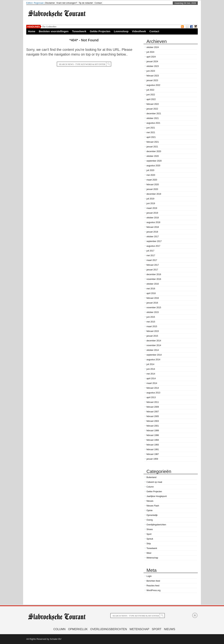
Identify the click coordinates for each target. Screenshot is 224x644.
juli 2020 (150, 170)
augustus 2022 (153, 85)
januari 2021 (152, 147)
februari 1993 (153, 445)
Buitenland (151, 477)
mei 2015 (151, 322)
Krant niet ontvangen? (67, 3)
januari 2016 (152, 303)
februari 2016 (153, 298)
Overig (150, 520)
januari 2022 (152, 109)
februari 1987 (153, 454)
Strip (149, 544)
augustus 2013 (153, 393)
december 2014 (154, 341)
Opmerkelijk (152, 515)
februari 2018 (153, 227)
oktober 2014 (153, 350)
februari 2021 (153, 142)
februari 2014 (153, 388)
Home (32, 31)
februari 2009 (153, 407)
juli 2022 (150, 90)
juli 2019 (150, 199)
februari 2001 (153, 426)
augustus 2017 (153, 246)
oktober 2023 (153, 66)
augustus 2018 (153, 222)
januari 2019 (152, 213)
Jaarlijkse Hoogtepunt (157, 496)
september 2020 (154, 161)
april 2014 (151, 379)
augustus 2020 (153, 166)
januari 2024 (152, 62)
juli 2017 (150, 251)
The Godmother (49, 27)
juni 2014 (151, 369)
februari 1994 (153, 440)
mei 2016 (151, 289)
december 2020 (154, 151)
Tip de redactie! (86, 3)
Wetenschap (152, 558)
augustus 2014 (153, 360)
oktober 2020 (153, 156)
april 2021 (151, 137)
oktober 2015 (153, 312)
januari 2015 (152, 336)
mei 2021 (151, 132)
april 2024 (151, 57)
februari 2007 (153, 412)
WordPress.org (153, 590)
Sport (149, 534)
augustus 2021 (153, 123)
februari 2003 (153, 421)
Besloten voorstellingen (54, 31)
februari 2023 (153, 76)
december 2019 (154, 194)
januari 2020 (152, 189)
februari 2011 (153, 402)
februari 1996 (153, 435)
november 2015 (154, 308)
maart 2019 (152, 208)
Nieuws (150, 501)
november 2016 (154, 279)
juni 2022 (151, 95)
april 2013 (151, 397)
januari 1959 (152, 459)
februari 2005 (153, 416)
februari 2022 (153, 104)
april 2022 (151, 99)
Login (149, 576)
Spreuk (150, 539)
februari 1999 (153, 431)
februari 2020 (153, 185)
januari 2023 (152, 80)
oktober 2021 (153, 118)
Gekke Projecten (100, 31)
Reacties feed (153, 586)
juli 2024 (150, 52)
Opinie (150, 510)
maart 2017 (152, 260)
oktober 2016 (153, 284)
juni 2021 (151, 128)
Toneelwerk (79, 31)
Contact (98, 3)
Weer (149, 553)
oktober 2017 (153, 237)
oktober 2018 (153, 218)
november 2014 (154, 345)
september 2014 (154, 355)
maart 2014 (152, 383)
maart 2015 (152, 326)
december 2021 (154, 114)
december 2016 (154, 274)
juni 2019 (151, 203)
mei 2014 (151, 374)
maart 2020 (152, 180)
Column (150, 487)
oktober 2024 (153, 47)
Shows (150, 529)
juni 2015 (151, 317)
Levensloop (121, 31)
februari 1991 (153, 449)
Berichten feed (153, 581)
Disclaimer (50, 3)
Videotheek (139, 31)
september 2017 (154, 241)
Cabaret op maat (154, 482)
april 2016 (151, 293)
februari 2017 (153, 265)
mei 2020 (151, 175)
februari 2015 (153, 331)
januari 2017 (152, 270)
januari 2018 (152, 232)
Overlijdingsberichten (156, 525)
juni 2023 (151, 71)
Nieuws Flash (153, 506)
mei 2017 (151, 255)
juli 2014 (150, 364)
